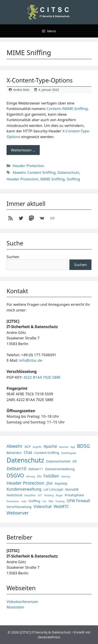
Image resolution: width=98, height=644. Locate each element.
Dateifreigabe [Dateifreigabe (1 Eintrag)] (69, 453)
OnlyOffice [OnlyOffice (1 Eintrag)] (30, 495)
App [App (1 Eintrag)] (73, 447)
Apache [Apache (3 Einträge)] (50, 446)
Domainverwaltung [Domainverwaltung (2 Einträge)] (60, 469)
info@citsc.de (31, 360)
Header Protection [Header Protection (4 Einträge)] (25, 483)
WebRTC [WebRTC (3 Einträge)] (61, 506)
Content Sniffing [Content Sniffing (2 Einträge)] (47, 453)
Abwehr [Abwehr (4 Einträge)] (15, 446)
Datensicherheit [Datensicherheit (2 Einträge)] (58, 461)
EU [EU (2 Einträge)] (39, 476)
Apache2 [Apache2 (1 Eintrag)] (64, 447)
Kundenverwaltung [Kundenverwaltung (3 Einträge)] (24, 489)
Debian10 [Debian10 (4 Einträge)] (16, 468)
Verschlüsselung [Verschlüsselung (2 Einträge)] (19, 507)
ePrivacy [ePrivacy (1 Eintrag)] (31, 477)
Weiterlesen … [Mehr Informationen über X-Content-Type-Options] (23, 150)
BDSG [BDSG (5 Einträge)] (83, 446)
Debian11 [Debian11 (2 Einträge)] (36, 469)
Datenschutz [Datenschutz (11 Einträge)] (25, 460)
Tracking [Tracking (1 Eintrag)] (60, 501)
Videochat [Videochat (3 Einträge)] (43, 506)
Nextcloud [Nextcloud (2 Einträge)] (14, 495)
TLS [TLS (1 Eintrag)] (44, 501)
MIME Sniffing (53, 179)
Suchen (13, 257)
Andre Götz (21, 90)
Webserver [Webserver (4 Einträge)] (18, 513)
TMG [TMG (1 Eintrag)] (51, 501)
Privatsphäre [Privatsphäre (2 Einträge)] (74, 495)
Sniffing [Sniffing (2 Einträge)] (34, 501)
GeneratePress (49, 637)
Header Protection (28, 166)
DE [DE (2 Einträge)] (75, 461)
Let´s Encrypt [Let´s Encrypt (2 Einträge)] (53, 489)
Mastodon (15, 607)
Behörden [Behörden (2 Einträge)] (14, 453)
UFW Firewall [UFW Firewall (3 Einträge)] (78, 501)
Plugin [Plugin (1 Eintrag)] (59, 495)
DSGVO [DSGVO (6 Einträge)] (15, 475)
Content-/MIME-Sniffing (67, 109)
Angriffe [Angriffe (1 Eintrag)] (37, 447)
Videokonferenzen (22, 602)
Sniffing (73, 179)
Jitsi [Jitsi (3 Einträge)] (50, 483)
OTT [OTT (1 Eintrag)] (40, 495)
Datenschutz (69, 172)
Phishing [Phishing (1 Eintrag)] (49, 495)
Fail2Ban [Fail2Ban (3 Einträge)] (51, 476)
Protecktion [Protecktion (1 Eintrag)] (13, 501)
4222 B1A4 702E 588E (42, 377)
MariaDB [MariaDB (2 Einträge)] (72, 489)
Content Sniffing (41, 172)
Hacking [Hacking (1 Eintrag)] (66, 477)
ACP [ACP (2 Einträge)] (28, 446)
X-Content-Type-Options (40, 80)
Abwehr (19, 172)
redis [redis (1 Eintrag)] (24, 501)
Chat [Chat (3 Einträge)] (28, 452)
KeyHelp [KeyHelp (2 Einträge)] (61, 483)
